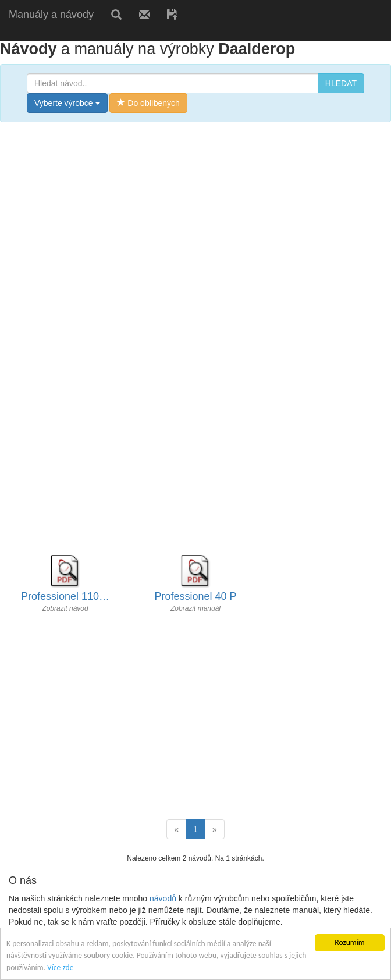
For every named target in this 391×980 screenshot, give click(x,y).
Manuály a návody (51, 15)
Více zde (60, 967)
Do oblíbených (148, 103)
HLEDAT (341, 83)
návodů (163, 898)
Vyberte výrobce (67, 103)
